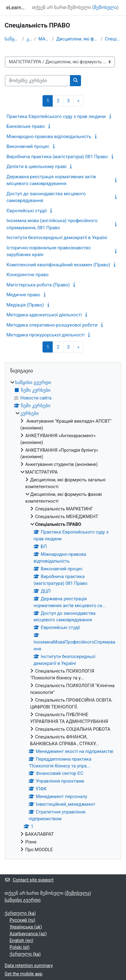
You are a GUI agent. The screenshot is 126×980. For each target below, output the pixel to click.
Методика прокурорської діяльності (45, 335)
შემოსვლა (105, 7)
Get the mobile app (24, 974)
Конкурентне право (28, 275)
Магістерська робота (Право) (38, 285)
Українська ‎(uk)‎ (26, 927)
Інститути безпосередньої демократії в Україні (57, 238)
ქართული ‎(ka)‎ (20, 913)
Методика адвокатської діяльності (44, 315)
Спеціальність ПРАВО (113, 39)
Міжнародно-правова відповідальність (49, 137)
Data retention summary (29, 965)
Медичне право (23, 295)
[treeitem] (63, 616)
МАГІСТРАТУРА (44, 39)
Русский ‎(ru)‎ (22, 920)
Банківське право (26, 126)
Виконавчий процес (28, 146)
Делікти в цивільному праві (37, 167)
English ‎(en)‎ (21, 940)
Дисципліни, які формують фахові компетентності (77, 39)
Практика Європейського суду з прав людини (56, 116)
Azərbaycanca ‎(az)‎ (28, 934)
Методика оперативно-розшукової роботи (52, 325)
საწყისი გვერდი (12, 39)
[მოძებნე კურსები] (38, 81)
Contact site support (29, 880)
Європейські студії (27, 211)
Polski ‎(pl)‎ (20, 947)
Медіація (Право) (25, 305)
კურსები (29, 39)
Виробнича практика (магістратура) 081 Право (57, 157)
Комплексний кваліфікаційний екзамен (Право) (58, 265)
